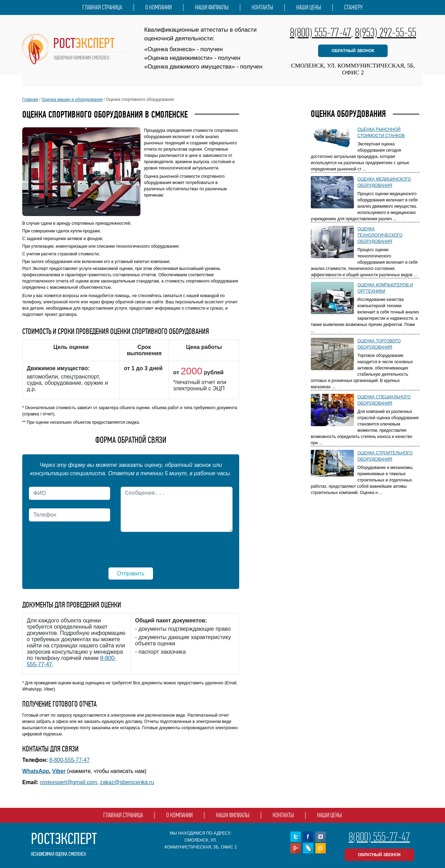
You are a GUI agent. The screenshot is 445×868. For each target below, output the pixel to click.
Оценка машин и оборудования (72, 99)
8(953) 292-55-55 (386, 32)
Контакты (262, 7)
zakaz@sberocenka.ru (127, 782)
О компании (159, 7)
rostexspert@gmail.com (68, 782)
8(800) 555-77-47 (321, 32)
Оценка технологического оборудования (380, 235)
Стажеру (353, 7)
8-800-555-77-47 (70, 760)
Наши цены (309, 7)
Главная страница (102, 7)
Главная (30, 99)
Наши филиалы (212, 7)
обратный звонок (353, 51)
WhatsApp (36, 771)
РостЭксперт (64, 845)
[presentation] (82, 551)
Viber (59, 771)
